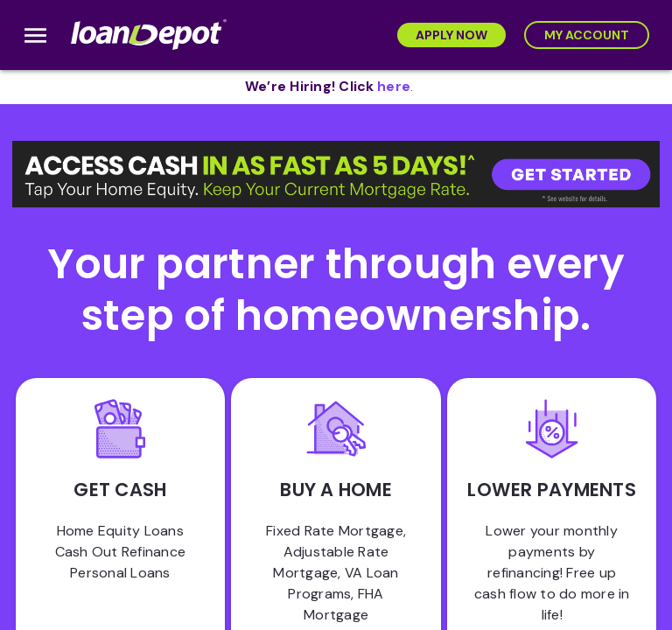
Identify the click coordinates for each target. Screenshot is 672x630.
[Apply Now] (451, 35)
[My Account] (587, 35)
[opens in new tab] (394, 87)
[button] (336, 174)
